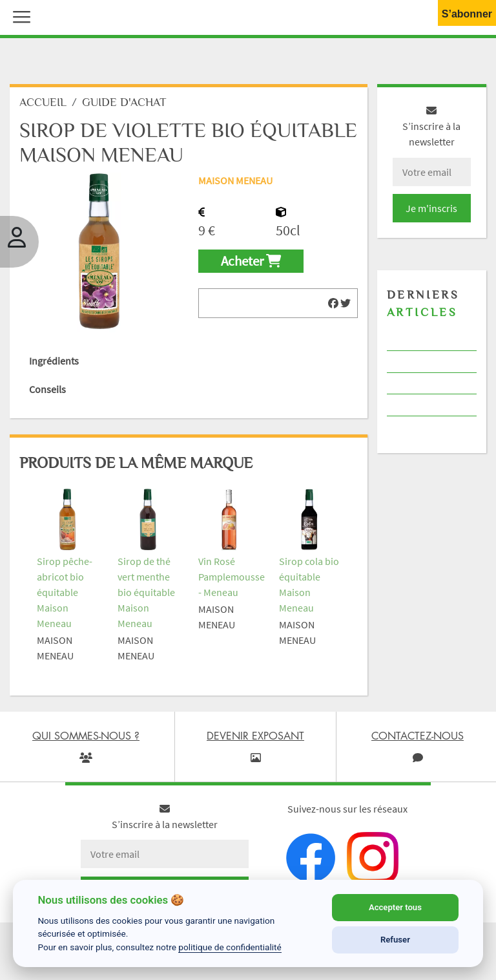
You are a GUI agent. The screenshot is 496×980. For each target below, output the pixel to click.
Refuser (395, 940)
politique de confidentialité (230, 947)
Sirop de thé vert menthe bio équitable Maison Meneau (146, 592)
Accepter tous (395, 907)
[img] (333, 303)
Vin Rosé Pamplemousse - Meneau (232, 577)
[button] (19, 16)
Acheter (251, 261)
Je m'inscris (431, 208)
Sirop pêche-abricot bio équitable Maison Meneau (65, 592)
